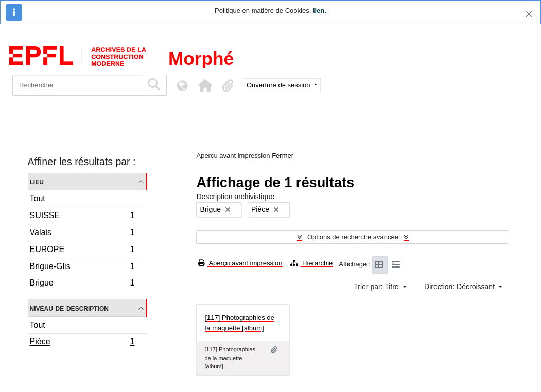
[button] (205, 85)
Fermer (283, 156)
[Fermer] (529, 14)
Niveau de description (69, 308)
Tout (38, 198)
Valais (82, 234)
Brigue (82, 284)
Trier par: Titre (377, 287)
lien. (320, 11)
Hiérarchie (311, 263)
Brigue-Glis (82, 268)
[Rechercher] (77, 85)
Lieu (37, 181)
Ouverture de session (279, 85)
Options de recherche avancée (353, 237)
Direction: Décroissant (460, 287)
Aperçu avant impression (240, 263)
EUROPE (82, 251)
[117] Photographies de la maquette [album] (239, 323)
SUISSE (82, 217)
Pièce (82, 343)
